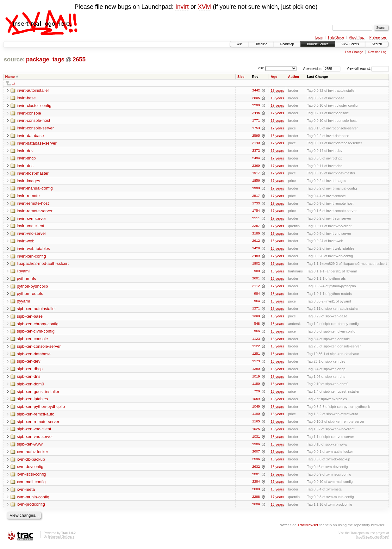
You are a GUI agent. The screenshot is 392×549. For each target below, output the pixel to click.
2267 (256, 227)
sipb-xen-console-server (39, 349)
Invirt (182, 7)
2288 (256, 501)
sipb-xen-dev (28, 364)
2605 (256, 98)
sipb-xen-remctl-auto (36, 417)
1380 (256, 371)
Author (294, 77)
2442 (256, 90)
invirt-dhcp (26, 159)
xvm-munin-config (33, 500)
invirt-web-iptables (33, 250)
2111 (256, 220)
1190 (256, 417)
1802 (256, 265)
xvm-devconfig (30, 470)
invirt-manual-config (35, 189)
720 (257, 394)
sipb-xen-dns (28, 379)
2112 (256, 288)
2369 (256, 166)
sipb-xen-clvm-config (36, 333)
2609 (256, 508)
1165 (256, 425)
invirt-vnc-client (31, 227)
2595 (256, 136)
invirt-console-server (35, 128)
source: (14, 59)
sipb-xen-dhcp (30, 371)
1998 (256, 189)
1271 (256, 311)
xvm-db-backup (31, 462)
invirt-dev (25, 151)
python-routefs (30, 295)
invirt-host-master (33, 174)
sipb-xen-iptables (32, 402)
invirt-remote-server (35, 212)
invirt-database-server (37, 143)
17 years (277, 90)
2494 (256, 159)
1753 (256, 128)
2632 (256, 470)
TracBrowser (308, 529)
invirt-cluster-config (34, 106)
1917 (256, 174)
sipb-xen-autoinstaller (36, 311)
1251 (256, 356)
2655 (79, 59)
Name (10, 77)
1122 (256, 349)
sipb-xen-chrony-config (38, 326)
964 (257, 303)
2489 (256, 258)
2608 (256, 493)
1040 (256, 409)
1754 (256, 212)
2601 (256, 280)
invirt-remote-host (33, 204)
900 (257, 273)
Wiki (239, 44)
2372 (256, 151)
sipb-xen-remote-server (38, 424)
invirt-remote (28, 197)
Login (319, 37)
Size (241, 77)
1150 (256, 387)
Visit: (261, 68)
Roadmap (287, 44)
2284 (256, 485)
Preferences (378, 37)
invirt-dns (25, 166)
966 (257, 334)
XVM (204, 7)
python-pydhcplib (32, 288)
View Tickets (350, 44)
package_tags (45, 59)
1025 (256, 432)
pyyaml (23, 303)
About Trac (357, 37)
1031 (256, 440)
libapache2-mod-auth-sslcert (43, 265)
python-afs (26, 280)
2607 (256, 455)
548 (257, 326)
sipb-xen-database (34, 356)
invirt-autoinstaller (33, 90)
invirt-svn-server (31, 219)
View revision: (313, 69)
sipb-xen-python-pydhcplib (41, 409)
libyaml (23, 273)
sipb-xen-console (32, 341)
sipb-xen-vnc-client (34, 432)
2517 (256, 197)
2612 (256, 242)
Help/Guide (336, 37)
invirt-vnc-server (31, 235)
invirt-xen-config (31, 257)
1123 (256, 341)
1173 (256, 364)
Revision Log (377, 52)
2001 (256, 478)
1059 (256, 402)
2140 (256, 144)
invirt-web (26, 242)
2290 (256, 106)
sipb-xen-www (30, 447)
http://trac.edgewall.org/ (372, 540)
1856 (256, 182)
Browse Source (318, 44)
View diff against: (368, 69)
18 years (277, 250)
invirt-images (28, 181)
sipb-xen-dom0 (30, 387)
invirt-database (30, 136)
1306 (256, 447)
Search (377, 44)
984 (257, 296)
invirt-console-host (34, 121)
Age (274, 77)
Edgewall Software (61, 540)
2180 (256, 235)
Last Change (354, 52)
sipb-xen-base (30, 318)
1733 (256, 204)
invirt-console (29, 113)
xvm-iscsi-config (31, 478)
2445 (256, 113)
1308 (256, 318)
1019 (256, 379)
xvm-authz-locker (32, 455)
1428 (256, 250)
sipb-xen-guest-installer (38, 394)
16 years (277, 98)
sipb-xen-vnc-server (35, 440)
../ (14, 83)
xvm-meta (26, 493)
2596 (256, 463)
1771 (256, 121)
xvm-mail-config (31, 485)
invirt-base (26, 98)
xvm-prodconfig (31, 508)
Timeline (261, 44)
